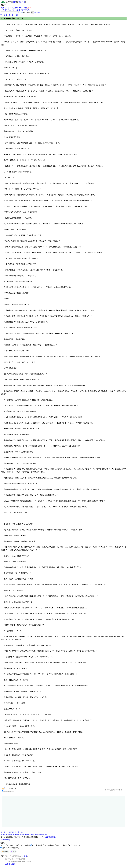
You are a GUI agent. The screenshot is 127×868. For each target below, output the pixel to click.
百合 (25, 8)
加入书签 (20, 832)
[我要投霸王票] (50, 837)
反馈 (29, 10)
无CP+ (21, 8)
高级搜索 (38, 13)
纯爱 (13, 8)
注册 (24, 2)
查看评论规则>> (11, 864)
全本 (10, 10)
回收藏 (8, 835)
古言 (6, 8)
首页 (2, 8)
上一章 (8, 15)
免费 (17, 10)
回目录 (14, 832)
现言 (10, 8)
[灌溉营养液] (5, 840)
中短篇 (21, 10)
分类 (2, 10)
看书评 (3, 835)
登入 (20, 2)
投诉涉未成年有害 (41, 835)
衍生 (17, 8)
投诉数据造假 (30, 835)
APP (25, 10)
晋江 (14, 2)
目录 (13, 15)
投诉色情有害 (20, 835)
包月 (13, 10)
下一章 (3, 15)
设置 (17, 15)
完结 (29, 8)
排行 (6, 10)
